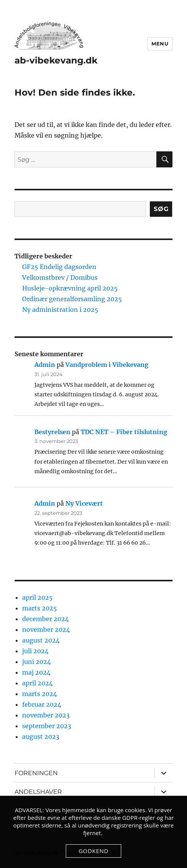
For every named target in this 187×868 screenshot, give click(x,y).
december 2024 (46, 619)
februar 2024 (42, 704)
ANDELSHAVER (38, 792)
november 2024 (46, 630)
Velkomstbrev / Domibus (60, 277)
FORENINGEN (36, 773)
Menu (160, 44)
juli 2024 (35, 651)
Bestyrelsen (52, 432)
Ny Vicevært (84, 503)
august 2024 (41, 640)
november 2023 (46, 715)
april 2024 (37, 683)
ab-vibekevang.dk (56, 60)
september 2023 (47, 726)
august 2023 (41, 737)
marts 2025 (40, 608)
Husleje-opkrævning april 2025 (70, 288)
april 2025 (37, 597)
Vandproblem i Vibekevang (107, 365)
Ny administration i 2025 (60, 310)
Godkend (93, 851)
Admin (45, 365)
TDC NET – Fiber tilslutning (124, 432)
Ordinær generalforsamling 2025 (72, 299)
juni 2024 (37, 662)
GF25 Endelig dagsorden (59, 267)
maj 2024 (36, 672)
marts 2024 (40, 694)
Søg (161, 209)
